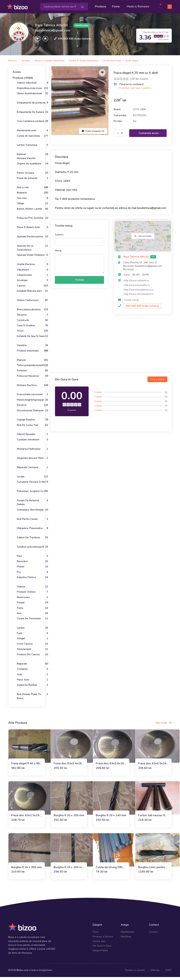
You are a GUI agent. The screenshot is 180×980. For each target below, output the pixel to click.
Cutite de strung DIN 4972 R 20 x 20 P (109, 870)
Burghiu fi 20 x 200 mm (69, 818)
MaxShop (126, 939)
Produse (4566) (23, 81)
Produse (101, 6)
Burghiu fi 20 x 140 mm (111, 818)
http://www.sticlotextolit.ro (139, 297)
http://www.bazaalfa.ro (137, 288)
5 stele (98, 395)
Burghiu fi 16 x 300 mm (27, 870)
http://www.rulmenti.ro (136, 283)
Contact (153, 935)
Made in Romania (132, 8)
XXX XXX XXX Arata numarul (75, 41)
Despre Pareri (100, 953)
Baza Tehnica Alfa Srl (51, 28)
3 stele (98, 404)
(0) (166, 395)
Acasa (17, 75)
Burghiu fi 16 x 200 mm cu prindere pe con (69, 870)
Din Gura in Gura (102, 949)
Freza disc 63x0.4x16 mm (68, 766)
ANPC (168, 973)
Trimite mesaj (131, 303)
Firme (116, 6)
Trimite (79, 283)
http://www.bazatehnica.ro (139, 292)
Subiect (59, 237)
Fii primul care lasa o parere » (136, 91)
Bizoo (20, 973)
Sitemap (155, 973)
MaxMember (128, 935)
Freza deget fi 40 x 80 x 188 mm (25, 766)
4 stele (98, 400)
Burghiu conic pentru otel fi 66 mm (152, 870)
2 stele (98, 409)
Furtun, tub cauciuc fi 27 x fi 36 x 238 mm (152, 818)
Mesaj (58, 254)
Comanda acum (149, 136)
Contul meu (99, 944)
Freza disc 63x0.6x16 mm (110, 766)
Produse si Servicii (103, 939)
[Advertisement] (111, 347)
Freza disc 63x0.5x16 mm (152, 766)
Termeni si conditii (135, 973)
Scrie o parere (157, 382)
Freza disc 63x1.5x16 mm (25, 818)
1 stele (98, 413)
